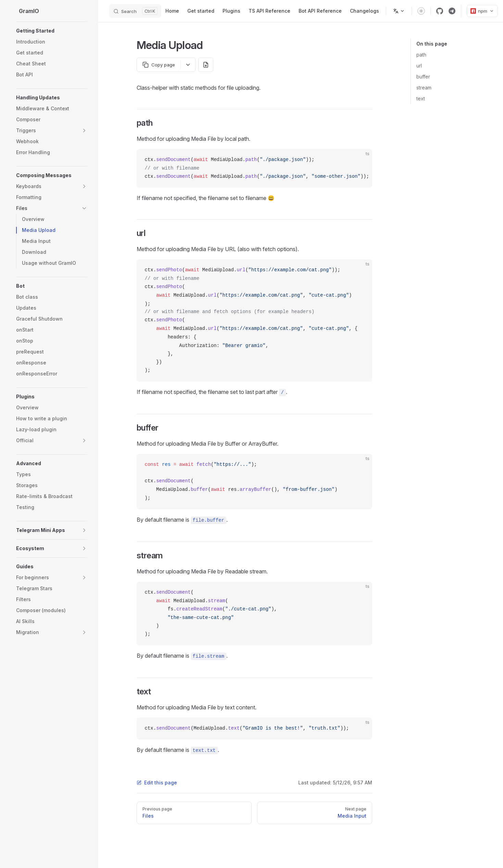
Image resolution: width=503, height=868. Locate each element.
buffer (423, 77)
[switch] (421, 11)
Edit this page (157, 783)
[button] (52, 31)
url (419, 66)
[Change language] (399, 11)
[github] (440, 11)
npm (482, 11)
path (421, 55)
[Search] (135, 11)
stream (424, 88)
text (421, 98)
